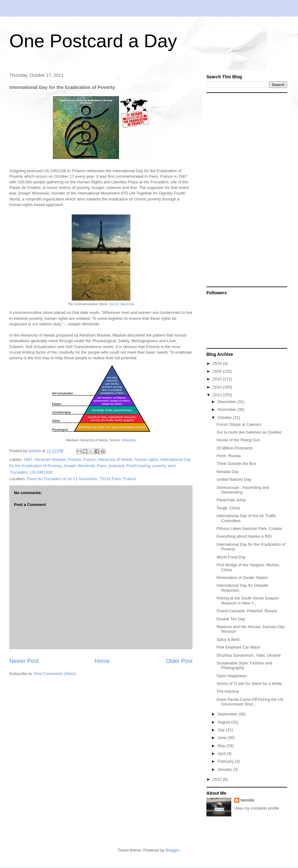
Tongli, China (228, 508)
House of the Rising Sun (238, 440)
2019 (218, 363)
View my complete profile (257, 808)
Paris (102, 466)
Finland (74, 459)
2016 (218, 371)
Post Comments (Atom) (55, 674)
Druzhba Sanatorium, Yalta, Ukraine (248, 655)
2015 (218, 379)
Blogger (173, 850)
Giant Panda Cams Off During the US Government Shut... (250, 702)
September (228, 714)
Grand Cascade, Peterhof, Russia (246, 611)
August (224, 722)
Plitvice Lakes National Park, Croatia (249, 528)
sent (172, 466)
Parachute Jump (231, 500)
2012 (218, 779)
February (226, 761)
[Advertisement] (239, 189)
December (228, 402)
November (228, 409)
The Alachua (228, 691)
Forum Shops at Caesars (239, 424)
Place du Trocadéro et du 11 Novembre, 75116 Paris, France (81, 479)
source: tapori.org (122, 304)
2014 (218, 387)
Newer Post (24, 661)
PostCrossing (138, 466)
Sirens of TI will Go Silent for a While (249, 684)
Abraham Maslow (50, 459)
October (225, 418)
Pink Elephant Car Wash (238, 647)
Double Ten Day (231, 619)
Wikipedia (129, 440)
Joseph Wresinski (79, 466)
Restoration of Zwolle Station (242, 578)
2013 (218, 395)
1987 (28, 459)
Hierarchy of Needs (115, 459)
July (222, 730)
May (222, 746)
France (89, 459)
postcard (116, 466)
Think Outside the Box (236, 464)
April (222, 753)
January (225, 769)
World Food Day (231, 557)
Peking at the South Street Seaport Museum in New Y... (248, 601)
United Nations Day (234, 479)
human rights (146, 459)
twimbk (248, 800)
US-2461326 (41, 472)
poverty (159, 466)
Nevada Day (228, 472)
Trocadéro (18, 472)
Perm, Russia (228, 456)
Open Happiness (231, 676)
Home (102, 661)
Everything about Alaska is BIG (244, 536)
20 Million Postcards (234, 448)
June (223, 738)
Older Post (179, 661)
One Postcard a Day (93, 41)
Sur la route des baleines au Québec (249, 432)
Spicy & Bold (228, 639)
